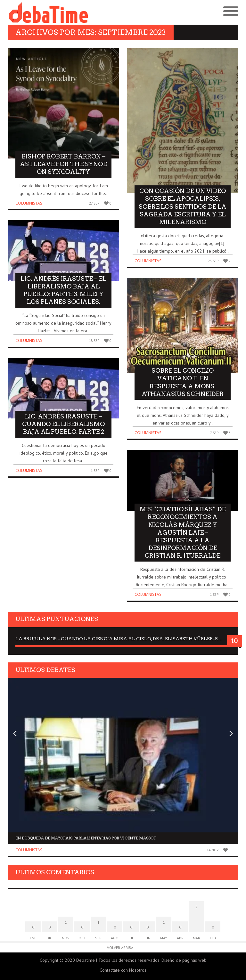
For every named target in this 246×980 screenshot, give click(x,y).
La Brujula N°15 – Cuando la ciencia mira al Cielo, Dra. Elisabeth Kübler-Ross (122, 639)
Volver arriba (120, 948)
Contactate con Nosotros (123, 970)
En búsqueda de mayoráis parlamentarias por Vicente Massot (86, 838)
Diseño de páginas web (184, 960)
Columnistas (29, 203)
